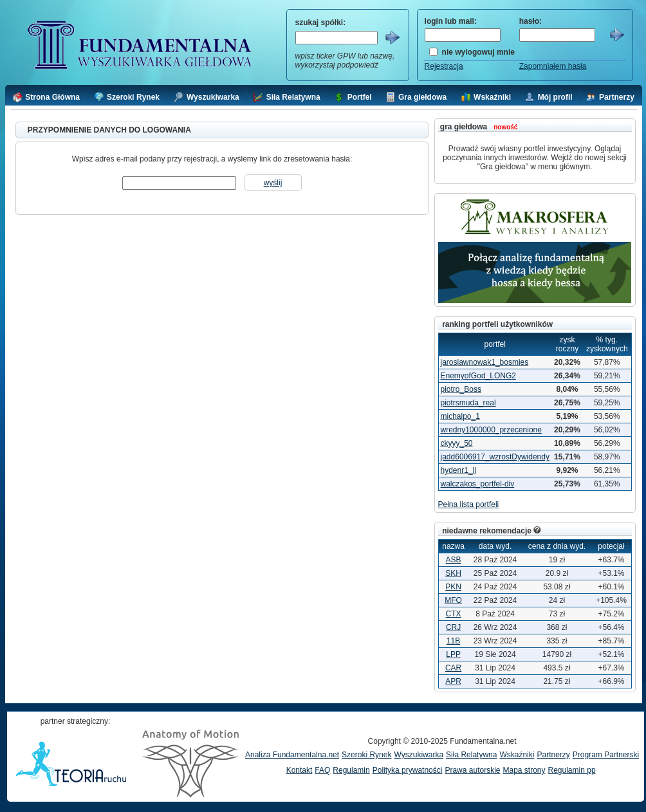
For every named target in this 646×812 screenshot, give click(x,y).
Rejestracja (444, 66)
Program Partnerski (606, 755)
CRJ (453, 627)
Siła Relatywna (471, 755)
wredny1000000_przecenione (491, 430)
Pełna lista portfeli (469, 504)
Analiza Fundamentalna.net (292, 755)
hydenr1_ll (458, 470)
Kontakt (300, 770)
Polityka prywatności (408, 770)
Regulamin (351, 770)
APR (453, 681)
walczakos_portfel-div (478, 484)
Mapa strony (524, 770)
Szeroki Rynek (366, 755)
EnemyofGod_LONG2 (478, 376)
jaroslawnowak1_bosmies (485, 362)
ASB (454, 560)
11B (453, 641)
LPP (453, 654)
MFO (453, 600)
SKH (453, 573)
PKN (453, 587)
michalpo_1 (460, 416)
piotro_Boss (461, 389)
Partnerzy (553, 755)
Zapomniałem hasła (553, 66)
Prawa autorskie (472, 770)
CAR (453, 668)
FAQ (322, 770)
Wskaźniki (517, 755)
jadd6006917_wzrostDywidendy (495, 457)
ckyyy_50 (457, 443)
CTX (454, 614)
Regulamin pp (572, 770)
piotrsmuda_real (468, 403)
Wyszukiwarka (419, 755)
